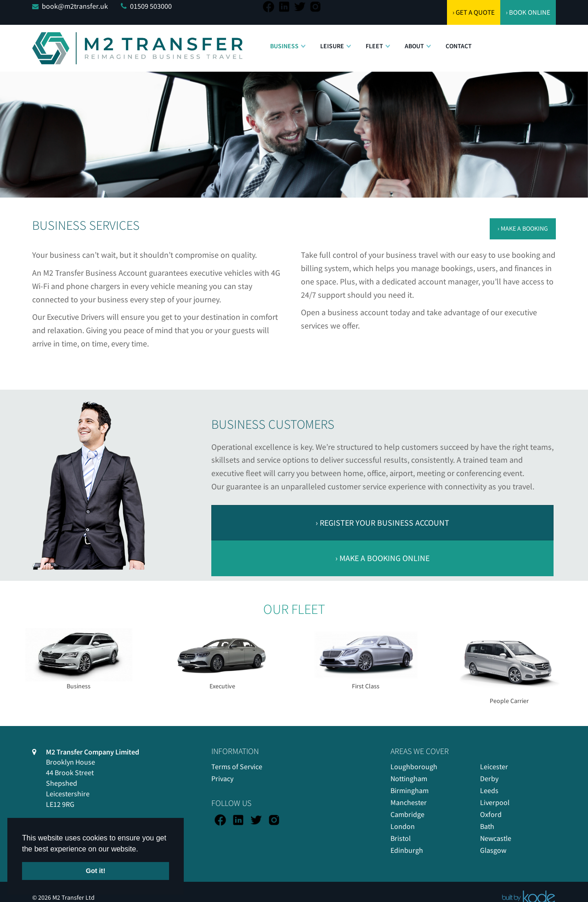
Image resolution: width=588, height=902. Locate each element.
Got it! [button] (96, 871)
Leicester (494, 766)
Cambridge (407, 814)
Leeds (489, 790)
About (414, 46)
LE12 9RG (60, 804)
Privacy (222, 778)
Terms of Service (237, 766)
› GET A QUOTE (474, 12)
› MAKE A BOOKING (523, 228)
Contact (459, 46)
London (403, 826)
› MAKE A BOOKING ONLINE (382, 558)
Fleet (374, 46)
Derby (489, 778)
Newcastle (496, 838)
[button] (303, 41)
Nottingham (409, 778)
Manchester (409, 802)
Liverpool (495, 802)
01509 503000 (151, 6)
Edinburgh (407, 850)
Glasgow (493, 850)
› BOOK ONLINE (528, 12)
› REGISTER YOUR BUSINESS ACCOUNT (382, 523)
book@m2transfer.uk (75, 6)
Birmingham (410, 790)
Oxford (491, 814)
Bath (487, 826)
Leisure (332, 46)
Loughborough (414, 766)
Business (284, 46)
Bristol (401, 838)
